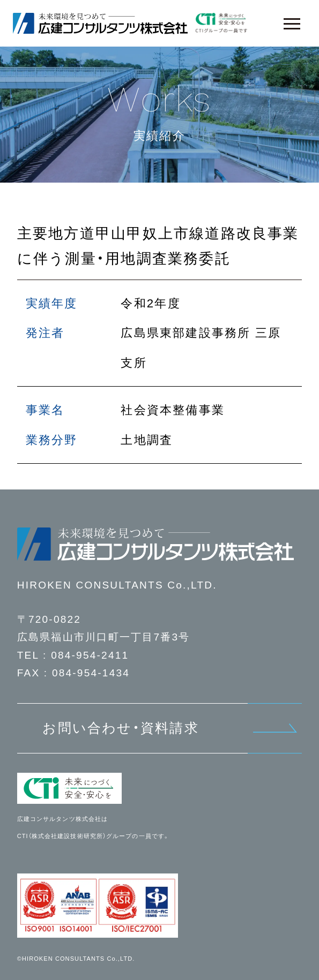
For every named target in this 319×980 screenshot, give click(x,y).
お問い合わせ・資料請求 (120, 728)
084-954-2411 (90, 655)
